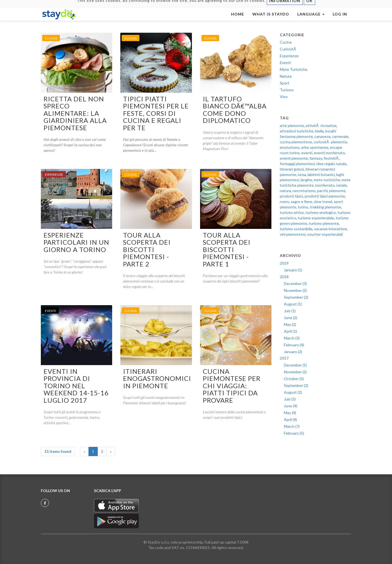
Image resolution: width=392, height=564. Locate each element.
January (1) (293, 270)
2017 (284, 358)
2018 (284, 277)
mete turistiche (327, 180)
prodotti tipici (291, 196)
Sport (285, 83)
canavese (322, 136)
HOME (238, 19)
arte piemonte (292, 125)
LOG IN (340, 19)
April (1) (290, 331)
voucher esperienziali (325, 234)
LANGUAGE (311, 19)
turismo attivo (292, 212)
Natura (286, 76)
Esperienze (289, 56)
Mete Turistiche (294, 69)
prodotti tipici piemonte (325, 196)
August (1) (293, 304)
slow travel (323, 201)
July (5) (290, 399)
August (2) (293, 392)
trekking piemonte (325, 207)
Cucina (286, 42)
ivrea (302, 175)
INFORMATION (285, 6)
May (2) (290, 324)
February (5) (294, 433)
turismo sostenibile (296, 229)
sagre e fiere (301, 201)
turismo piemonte (324, 223)
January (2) (293, 352)
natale (342, 185)
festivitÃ (332, 158)
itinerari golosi (292, 169)
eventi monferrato (329, 153)
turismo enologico (321, 212)
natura (285, 191)
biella (319, 131)
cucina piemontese (296, 142)
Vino (284, 97)
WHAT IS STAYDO (271, 19)
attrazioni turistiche (297, 131)
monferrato (325, 185)
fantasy (316, 158)
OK (310, 6)
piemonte (337, 191)
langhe (306, 180)
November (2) (295, 290)
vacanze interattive (330, 229)
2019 (284, 263)
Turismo (287, 90)
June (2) (291, 318)
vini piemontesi (293, 234)
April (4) (290, 419)
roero (284, 201)
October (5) (294, 379)
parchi (322, 191)
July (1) (290, 311)
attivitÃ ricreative (321, 125)
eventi (307, 153)
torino (303, 207)
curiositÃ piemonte (330, 142)
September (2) (296, 297)
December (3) (295, 283)
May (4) (290, 413)
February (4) (294, 345)
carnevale (340, 136)
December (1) (295, 365)
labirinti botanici (321, 175)
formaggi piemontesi (297, 164)
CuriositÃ (288, 49)
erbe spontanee (315, 147)
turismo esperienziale (316, 218)
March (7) (292, 426)
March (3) (292, 338)
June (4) (291, 406)
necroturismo (304, 191)
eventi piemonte (294, 158)
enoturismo (290, 147)
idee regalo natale (331, 164)
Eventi (285, 63)
